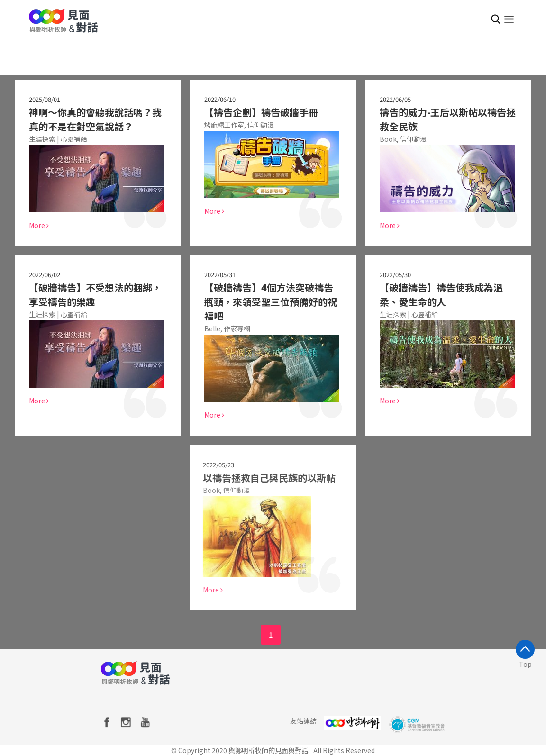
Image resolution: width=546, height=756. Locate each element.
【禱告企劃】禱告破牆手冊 (261, 112)
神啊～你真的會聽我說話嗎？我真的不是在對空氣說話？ (95, 119)
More (39, 225)
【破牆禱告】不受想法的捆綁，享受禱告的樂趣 (95, 295)
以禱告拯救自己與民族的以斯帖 (266, 478)
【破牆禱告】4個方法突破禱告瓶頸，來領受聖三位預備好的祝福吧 (271, 302)
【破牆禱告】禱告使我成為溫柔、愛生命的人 (441, 295)
